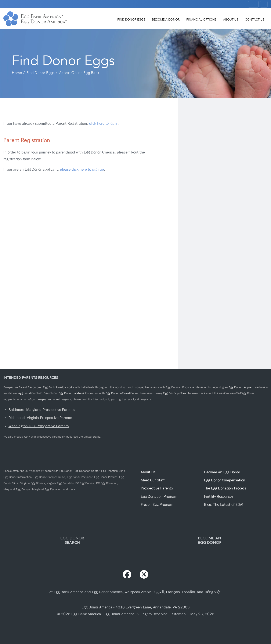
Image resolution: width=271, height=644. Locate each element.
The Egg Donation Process (225, 488)
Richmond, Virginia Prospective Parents (40, 418)
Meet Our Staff (153, 480)
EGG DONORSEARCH (72, 540)
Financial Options (201, 19)
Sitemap (179, 614)
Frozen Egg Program (157, 505)
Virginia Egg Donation (60, 483)
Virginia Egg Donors (33, 483)
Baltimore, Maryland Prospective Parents (41, 410)
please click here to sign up (82, 169)
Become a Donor (166, 19)
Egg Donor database (71, 393)
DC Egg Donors (85, 483)
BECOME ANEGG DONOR (210, 540)
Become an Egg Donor (222, 472)
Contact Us (255, 19)
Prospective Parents (157, 488)
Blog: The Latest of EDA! (224, 505)
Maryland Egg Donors (17, 489)
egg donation (27, 393)
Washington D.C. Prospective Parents (39, 426)
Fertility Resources (219, 497)
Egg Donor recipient (241, 387)
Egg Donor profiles (175, 393)
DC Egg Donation (107, 483)
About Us (231, 19)
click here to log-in (104, 124)
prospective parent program (54, 399)
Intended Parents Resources (31, 378)
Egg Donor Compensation (49, 477)
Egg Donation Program (159, 497)
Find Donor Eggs (131, 19)
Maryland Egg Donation (47, 489)
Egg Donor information (120, 393)
